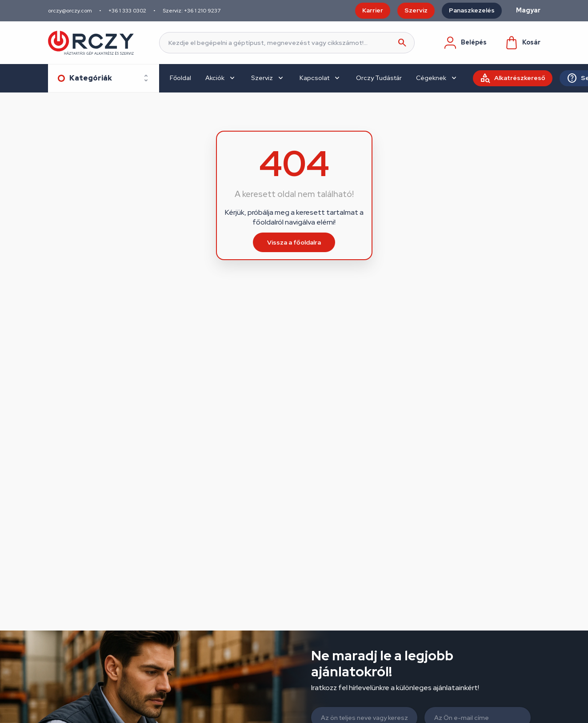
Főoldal (180, 78)
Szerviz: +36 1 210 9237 (192, 11)
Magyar (528, 10)
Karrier (373, 10)
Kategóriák (91, 78)
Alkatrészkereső (520, 78)
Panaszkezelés (472, 10)
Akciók (215, 78)
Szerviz (416, 10)
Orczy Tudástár (379, 78)
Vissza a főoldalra (294, 242)
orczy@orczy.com (70, 11)
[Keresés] (287, 43)
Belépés (465, 43)
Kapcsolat (314, 78)
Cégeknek (431, 78)
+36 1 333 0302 (127, 11)
